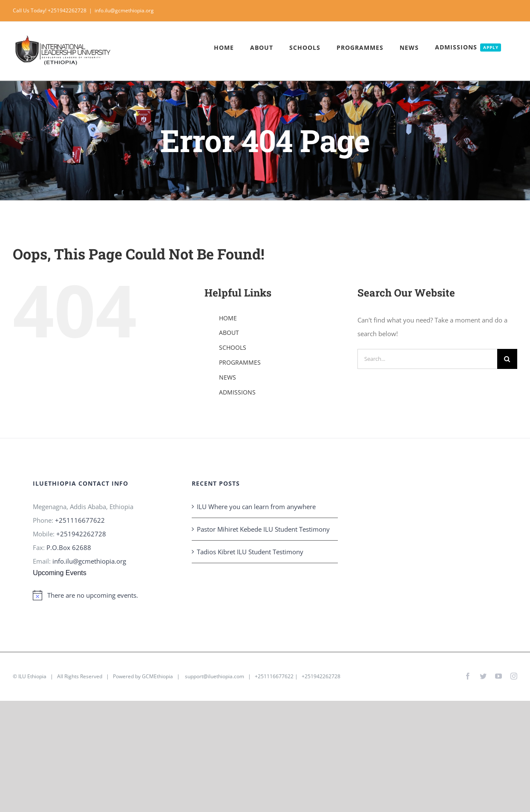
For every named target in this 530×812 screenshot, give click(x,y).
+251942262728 (81, 534)
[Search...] (427, 359)
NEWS (228, 377)
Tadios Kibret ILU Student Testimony (250, 552)
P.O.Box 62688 (69, 547)
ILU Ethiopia (32, 676)
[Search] (507, 359)
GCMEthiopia (157, 676)
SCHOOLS (233, 347)
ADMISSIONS (237, 392)
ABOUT (229, 333)
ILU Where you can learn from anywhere (256, 507)
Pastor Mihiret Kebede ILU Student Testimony (263, 529)
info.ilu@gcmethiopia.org (124, 10)
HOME (228, 318)
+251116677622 (80, 520)
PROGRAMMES (240, 362)
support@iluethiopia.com (215, 676)
